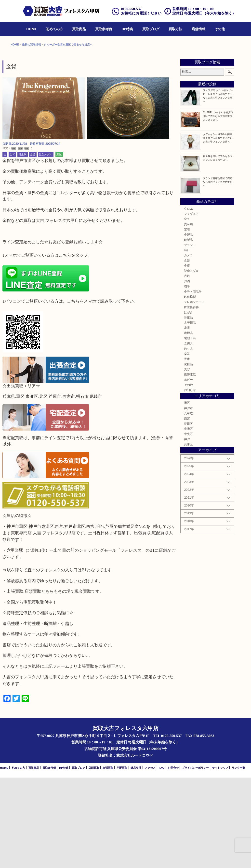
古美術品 (190, 413)
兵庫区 (188, 535)
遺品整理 (136, 858)
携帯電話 (190, 465)
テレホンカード (194, 392)
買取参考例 (104, 29)
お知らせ (190, 481)
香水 (187, 449)
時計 (187, 340)
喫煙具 (188, 424)
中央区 (188, 524)
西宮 (187, 509)
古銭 (187, 367)
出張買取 (108, 858)
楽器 (187, 444)
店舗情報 (198, 29)
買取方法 (175, 29)
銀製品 (188, 330)
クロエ (188, 299)
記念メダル (46, 245)
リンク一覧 (238, 858)
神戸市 (188, 499)
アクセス (150, 858)
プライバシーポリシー (195, 858)
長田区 (188, 514)
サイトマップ (220, 858)
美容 (187, 460)
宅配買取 (122, 858)
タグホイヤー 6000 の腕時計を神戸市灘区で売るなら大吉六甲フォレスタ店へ (218, 228)
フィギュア (191, 304)
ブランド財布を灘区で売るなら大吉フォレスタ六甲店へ (218, 272)
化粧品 (188, 455)
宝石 (187, 320)
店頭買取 (94, 858)
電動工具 (190, 429)
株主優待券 (191, 398)
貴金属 (22, 245)
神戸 (187, 529)
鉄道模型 (190, 387)
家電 (187, 418)
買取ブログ (151, 29)
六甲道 (188, 504)
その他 (220, 29)
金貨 (33, 245)
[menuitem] (32, 29)
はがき (188, 403)
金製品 (188, 325)
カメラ (188, 346)
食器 (187, 351)
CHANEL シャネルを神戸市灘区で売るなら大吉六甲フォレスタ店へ (218, 207)
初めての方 (54, 29)
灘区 (59, 245)
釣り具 (188, 439)
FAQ (162, 858)
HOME (32, 29)
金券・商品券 (193, 382)
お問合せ (173, 858)
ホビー (188, 470)
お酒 (187, 372)
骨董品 (188, 408)
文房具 (188, 434)
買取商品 (79, 29)
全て (12, 245)
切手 (187, 377)
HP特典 (127, 29)
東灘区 (188, 519)
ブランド (190, 335)
